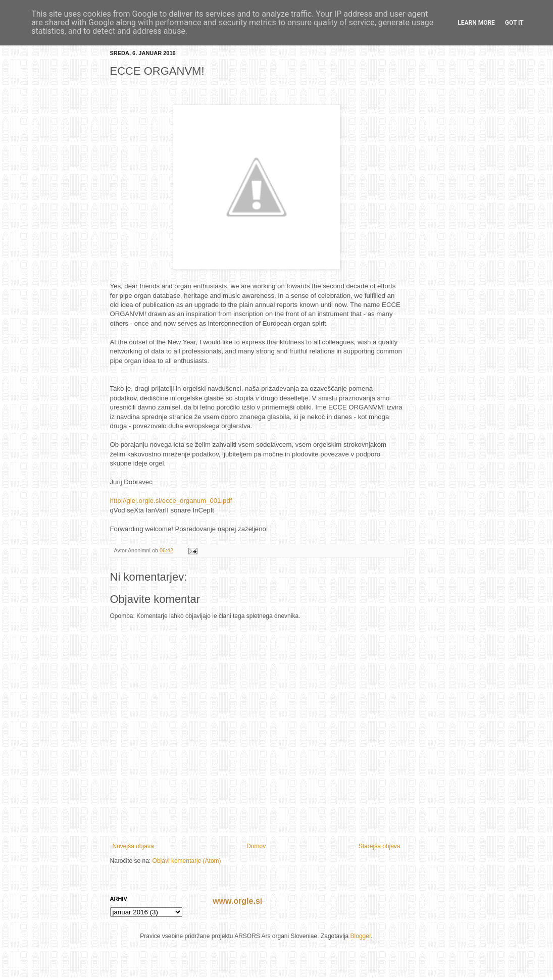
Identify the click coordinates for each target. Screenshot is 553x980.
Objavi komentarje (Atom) (187, 861)
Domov (256, 846)
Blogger (361, 936)
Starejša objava (380, 846)
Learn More (476, 23)
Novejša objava (133, 846)
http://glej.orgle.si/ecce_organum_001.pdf (171, 501)
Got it (514, 23)
